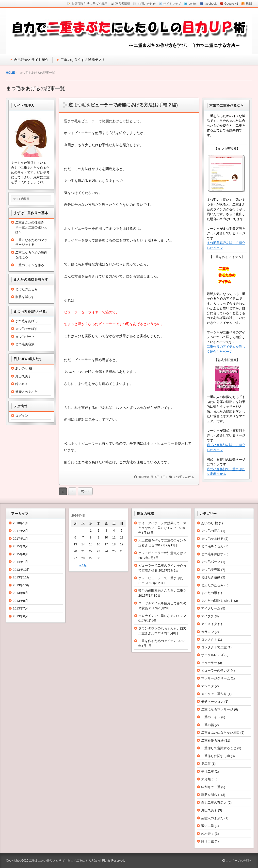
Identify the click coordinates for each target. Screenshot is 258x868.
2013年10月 (21, 585)
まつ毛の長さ (211, 531)
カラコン (208, 632)
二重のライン (211, 717)
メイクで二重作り (214, 694)
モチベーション (212, 702)
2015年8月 (20, 554)
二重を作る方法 (212, 740)
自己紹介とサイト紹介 (31, 60)
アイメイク (209, 624)
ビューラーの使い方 (216, 670)
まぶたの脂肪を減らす (217, 601)
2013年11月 (21, 577)
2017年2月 (20, 531)
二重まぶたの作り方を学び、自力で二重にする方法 (63, 861)
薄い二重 (208, 826)
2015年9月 (20, 546)
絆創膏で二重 (211, 787)
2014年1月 (20, 562)
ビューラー (209, 663)
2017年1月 (20, 539)
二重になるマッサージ (217, 709)
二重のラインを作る (30, 265)
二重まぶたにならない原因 (220, 733)
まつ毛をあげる (184, 477)
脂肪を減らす (25, 297)
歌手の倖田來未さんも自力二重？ (162, 591)
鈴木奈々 (22, 384)
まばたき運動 (211, 577)
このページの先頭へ (237, 861)
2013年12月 (21, 570)
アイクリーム (211, 608)
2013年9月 (20, 593)
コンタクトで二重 (214, 647)
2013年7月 (20, 608)
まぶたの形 (209, 593)
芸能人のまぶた (26, 392)
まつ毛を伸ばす (26, 329)
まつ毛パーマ (25, 337)
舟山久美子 (23, 376)
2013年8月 (20, 601)
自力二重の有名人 (214, 803)
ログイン (22, 416)
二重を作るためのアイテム (158, 641)
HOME (10, 73)
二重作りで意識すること (219, 748)
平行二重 (208, 772)
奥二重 (206, 764)
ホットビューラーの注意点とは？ (162, 553)
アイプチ (208, 616)
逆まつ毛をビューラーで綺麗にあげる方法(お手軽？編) (123, 105)
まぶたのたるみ (26, 289)
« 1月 (83, 565)
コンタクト (209, 639)
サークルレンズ (212, 655)
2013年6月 (20, 616)
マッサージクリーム (216, 678)
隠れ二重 (208, 841)
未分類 (206, 779)
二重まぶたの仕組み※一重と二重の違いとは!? (31, 227)
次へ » (85, 491)
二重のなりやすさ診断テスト (83, 60)
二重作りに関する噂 (216, 756)
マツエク (208, 686)
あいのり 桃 (24, 368)
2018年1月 (20, 523)
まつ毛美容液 (25, 344)
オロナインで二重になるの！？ (161, 616)
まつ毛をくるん (212, 546)
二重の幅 (208, 725)
